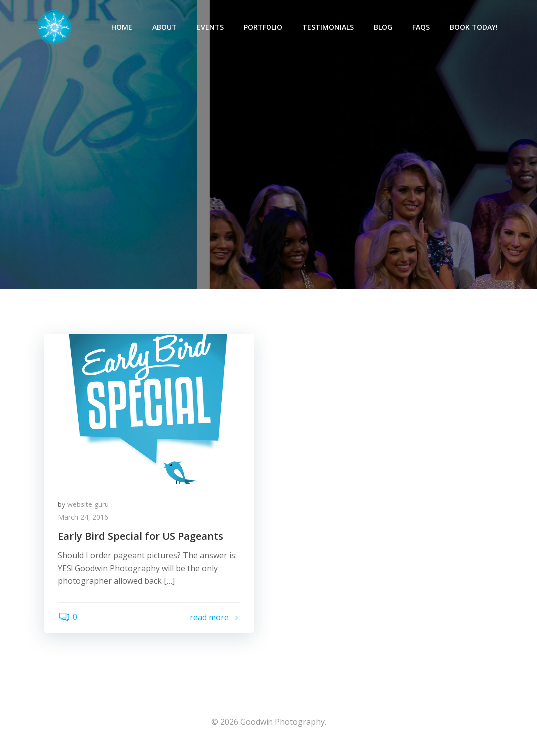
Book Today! (474, 28)
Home (122, 28)
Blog (384, 28)
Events (211, 28)
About (165, 28)
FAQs (421, 28)
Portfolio (264, 28)
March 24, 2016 (84, 521)
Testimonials (329, 28)
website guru (89, 508)
